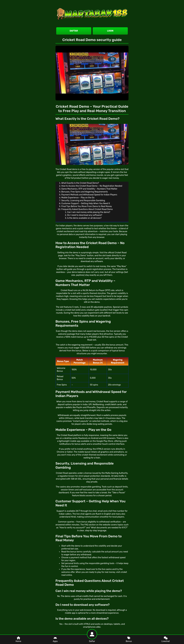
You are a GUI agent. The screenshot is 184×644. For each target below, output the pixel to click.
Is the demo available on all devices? (84, 218)
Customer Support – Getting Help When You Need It (86, 203)
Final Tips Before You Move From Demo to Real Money (87, 206)
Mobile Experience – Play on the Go (78, 198)
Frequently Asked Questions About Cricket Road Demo (87, 209)
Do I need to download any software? (85, 215)
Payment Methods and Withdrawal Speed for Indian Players (89, 195)
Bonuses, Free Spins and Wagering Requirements (85, 192)
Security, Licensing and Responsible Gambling (83, 201)
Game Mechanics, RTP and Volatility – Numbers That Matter (89, 189)
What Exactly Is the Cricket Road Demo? (80, 183)
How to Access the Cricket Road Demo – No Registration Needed (92, 186)
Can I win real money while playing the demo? (89, 212)
